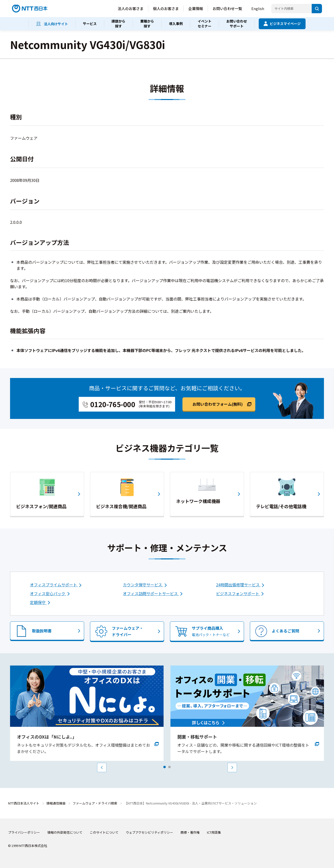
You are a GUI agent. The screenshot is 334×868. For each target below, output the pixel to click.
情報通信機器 (56, 803)
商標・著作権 (190, 832)
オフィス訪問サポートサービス (151, 593)
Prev (102, 767)
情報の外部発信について (65, 832)
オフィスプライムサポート (54, 585)
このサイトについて (104, 832)
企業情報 (196, 8)
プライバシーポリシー (24, 832)
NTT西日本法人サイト (24, 803)
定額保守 (38, 602)
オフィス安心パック (48, 593)
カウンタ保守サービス (143, 585)
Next (232, 767)
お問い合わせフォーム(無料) (218, 404)
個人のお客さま (166, 8)
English (258, 8)
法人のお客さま (131, 8)
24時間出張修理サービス (238, 585)
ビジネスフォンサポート (238, 593)
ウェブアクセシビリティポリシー (149, 832)
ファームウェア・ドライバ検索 (95, 803)
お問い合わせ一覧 (227, 8)
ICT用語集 (214, 832)
